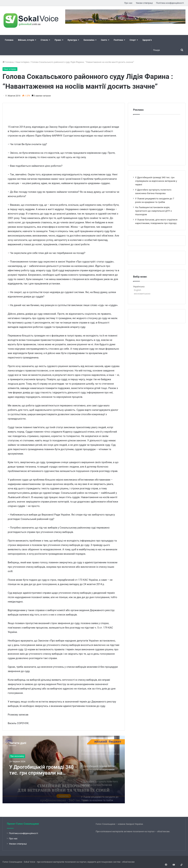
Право (58, 40)
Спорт (133, 40)
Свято (104, 40)
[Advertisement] (69, 111)
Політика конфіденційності (170, 3)
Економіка (89, 40)
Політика (118, 40)
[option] (64, 770)
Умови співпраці (144, 3)
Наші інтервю (22, 62)
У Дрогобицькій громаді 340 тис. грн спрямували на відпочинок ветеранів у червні (40, 770)
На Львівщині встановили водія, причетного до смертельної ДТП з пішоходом (153, 211)
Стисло (44, 40)
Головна (9, 40)
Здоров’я (147, 40)
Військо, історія (26, 40)
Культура (72, 40)
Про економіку (17, 756)
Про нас (128, 3)
